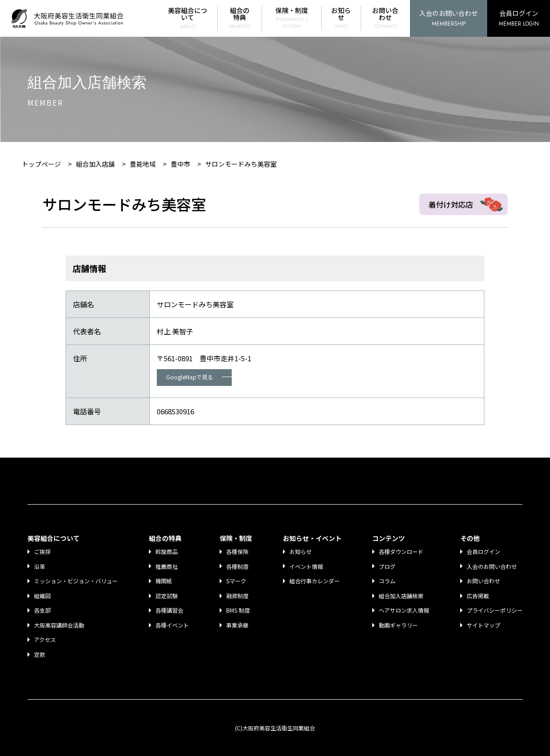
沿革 (40, 566)
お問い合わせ (386, 18)
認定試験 (167, 596)
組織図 (43, 596)
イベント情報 (307, 566)
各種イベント (173, 625)
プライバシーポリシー (495, 610)
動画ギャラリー (398, 625)
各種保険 (238, 551)
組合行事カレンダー (315, 581)
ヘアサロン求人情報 (404, 610)
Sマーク (237, 581)
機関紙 (164, 581)
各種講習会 (170, 610)
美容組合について (189, 18)
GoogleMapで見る (199, 377)
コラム (387, 581)
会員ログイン (519, 19)
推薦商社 (167, 566)
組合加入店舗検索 (401, 596)
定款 (40, 654)
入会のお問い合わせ (449, 19)
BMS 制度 (238, 610)
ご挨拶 (43, 551)
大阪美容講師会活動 (60, 625)
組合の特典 (241, 18)
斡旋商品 (167, 551)
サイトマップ (483, 625)
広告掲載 (478, 596)
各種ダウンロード (401, 551)
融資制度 (238, 596)
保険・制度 (292, 18)
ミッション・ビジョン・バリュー (76, 581)
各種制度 (238, 566)
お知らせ (341, 18)
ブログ (387, 566)
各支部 (43, 610)
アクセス (45, 639)
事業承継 (238, 625)
